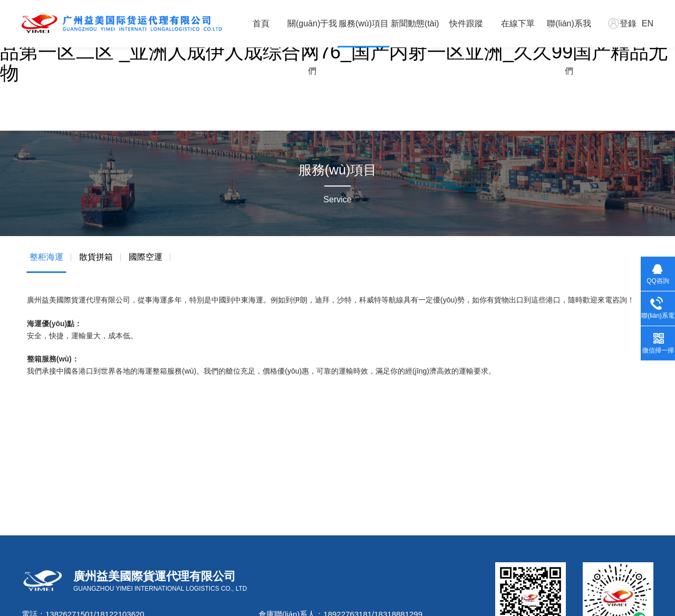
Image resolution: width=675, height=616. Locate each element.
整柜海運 (46, 257)
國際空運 (146, 257)
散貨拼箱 (96, 257)
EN (648, 23)
